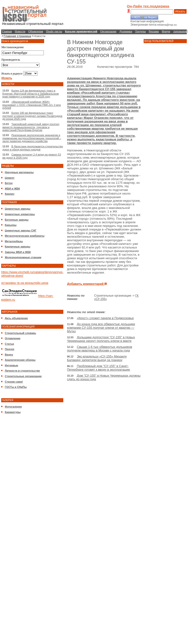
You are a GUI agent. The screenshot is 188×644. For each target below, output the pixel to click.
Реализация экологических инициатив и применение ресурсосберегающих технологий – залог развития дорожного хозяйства (32, 138)
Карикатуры (13, 412)
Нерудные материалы (19, 172)
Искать (180, 11)
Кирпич (10, 194)
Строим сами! (14, 382)
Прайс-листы (54, 31)
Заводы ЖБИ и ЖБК (18, 252)
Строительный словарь (21, 333)
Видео (9, 355)
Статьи (9, 344)
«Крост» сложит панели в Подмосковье (105, 318)
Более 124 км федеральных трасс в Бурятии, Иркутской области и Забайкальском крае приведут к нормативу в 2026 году (31, 94)
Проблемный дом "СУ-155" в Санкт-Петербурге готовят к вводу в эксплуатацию (98, 368)
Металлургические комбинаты (25, 236)
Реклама (154, 31)
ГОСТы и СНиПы (16, 387)
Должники (126, 31)
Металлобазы (14, 241)
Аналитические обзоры (20, 360)
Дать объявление (16, 318)
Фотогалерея (13, 407)
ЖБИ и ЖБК (12, 189)
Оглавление (13, 338)
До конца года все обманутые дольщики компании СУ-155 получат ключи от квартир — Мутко (101, 328)
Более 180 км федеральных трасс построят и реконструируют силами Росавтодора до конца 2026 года (32, 116)
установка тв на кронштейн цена (25, 283)
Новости (20, 31)
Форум (166, 31)
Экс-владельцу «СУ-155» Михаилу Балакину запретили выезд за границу (97, 358)
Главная (7, 31)
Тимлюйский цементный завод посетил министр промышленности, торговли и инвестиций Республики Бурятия (31, 127)
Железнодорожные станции (23, 257)
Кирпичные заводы (18, 247)
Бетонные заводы (17, 220)
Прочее (10, 349)
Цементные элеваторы (20, 214)
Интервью (12, 365)
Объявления (36, 31)
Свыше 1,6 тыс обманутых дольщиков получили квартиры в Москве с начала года (100, 349)
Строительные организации (23, 376)
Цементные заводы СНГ (21, 230)
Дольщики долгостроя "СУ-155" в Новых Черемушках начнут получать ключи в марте (101, 339)
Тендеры (141, 31)
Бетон (9, 183)
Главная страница (17, 36)
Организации (108, 31)
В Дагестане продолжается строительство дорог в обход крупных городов (33, 148)
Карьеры (11, 225)
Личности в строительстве (22, 371)
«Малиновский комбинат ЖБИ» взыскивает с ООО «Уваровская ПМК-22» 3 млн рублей (32, 105)
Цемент (10, 178)
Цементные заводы (18, 209)
